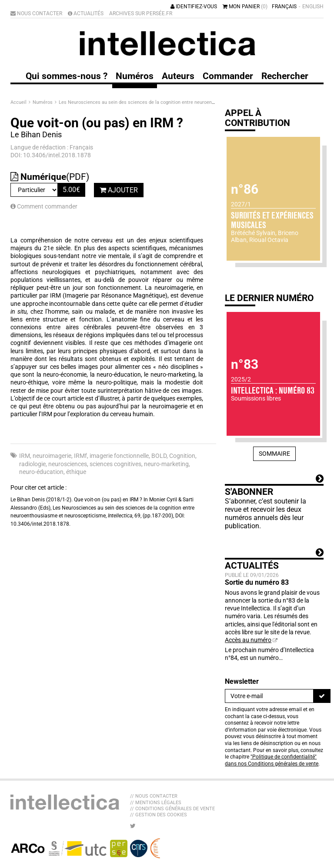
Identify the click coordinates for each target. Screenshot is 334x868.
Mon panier (245, 7)
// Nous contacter (154, 796)
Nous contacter (36, 13)
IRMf (80, 456)
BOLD (159, 456)
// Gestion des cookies (159, 815)
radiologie (32, 464)
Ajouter (119, 190)
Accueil (19, 102)
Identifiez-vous (194, 7)
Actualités (86, 13)
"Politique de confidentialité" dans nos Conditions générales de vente (272, 760)
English (313, 7)
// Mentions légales (156, 803)
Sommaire (274, 454)
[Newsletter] (269, 696)
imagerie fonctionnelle (119, 456)
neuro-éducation (41, 472)
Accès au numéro (248, 640)
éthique (76, 472)
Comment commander (44, 206)
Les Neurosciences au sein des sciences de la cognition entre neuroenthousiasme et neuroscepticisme (172, 102)
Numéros (43, 102)
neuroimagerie (52, 456)
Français (284, 7)
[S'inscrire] (322, 696)
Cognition (182, 456)
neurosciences (68, 464)
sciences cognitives (115, 464)
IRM (25, 456)
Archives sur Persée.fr (141, 13)
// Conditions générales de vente (172, 809)
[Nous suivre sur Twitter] (133, 826)
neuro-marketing (166, 464)
